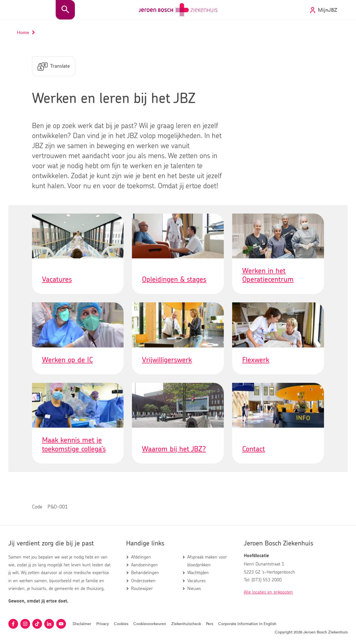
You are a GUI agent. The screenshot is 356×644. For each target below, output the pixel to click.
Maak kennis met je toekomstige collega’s (74, 445)
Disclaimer (82, 624)
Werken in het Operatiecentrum (268, 275)
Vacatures (57, 280)
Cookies (121, 624)
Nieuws (194, 589)
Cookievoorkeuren (150, 624)
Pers (210, 624)
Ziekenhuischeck (186, 624)
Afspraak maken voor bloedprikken (207, 561)
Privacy (103, 624)
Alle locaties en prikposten (268, 592)
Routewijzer (142, 589)
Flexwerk (256, 360)
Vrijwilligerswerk (167, 360)
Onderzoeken (143, 581)
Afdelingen (141, 557)
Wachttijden (198, 573)
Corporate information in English (247, 624)
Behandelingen (145, 573)
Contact (254, 449)
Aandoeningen (144, 565)
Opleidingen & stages (174, 280)
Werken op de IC (67, 360)
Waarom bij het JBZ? (174, 449)
